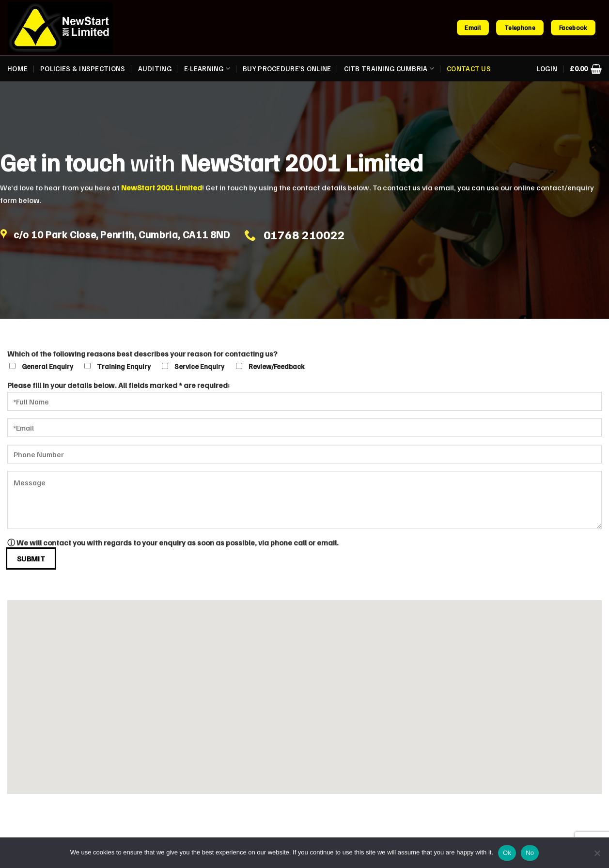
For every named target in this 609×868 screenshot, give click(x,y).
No (530, 853)
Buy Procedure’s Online (287, 68)
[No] (597, 856)
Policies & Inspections (83, 68)
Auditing (155, 68)
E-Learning (207, 69)
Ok (507, 853)
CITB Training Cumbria (389, 69)
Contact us (469, 68)
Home (17, 68)
